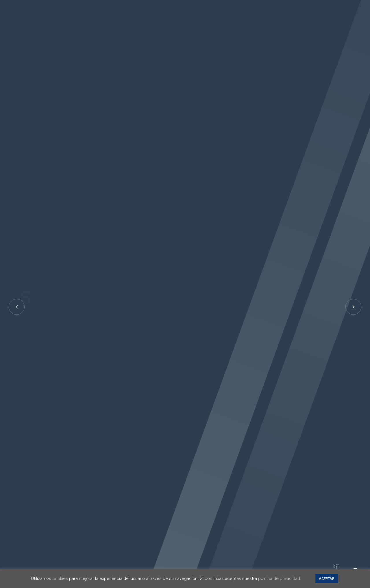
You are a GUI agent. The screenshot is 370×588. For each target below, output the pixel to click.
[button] (353, 307)
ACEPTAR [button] (327, 579)
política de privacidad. (280, 578)
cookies (60, 578)
